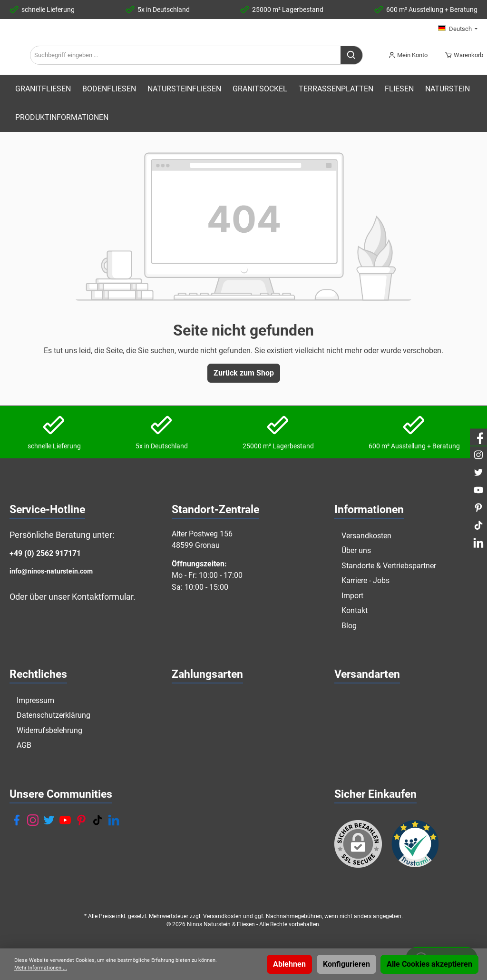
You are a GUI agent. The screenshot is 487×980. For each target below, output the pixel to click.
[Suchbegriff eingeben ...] (267, 67)
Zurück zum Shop (244, 396)
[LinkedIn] (114, 820)
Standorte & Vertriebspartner (389, 566)
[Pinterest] (81, 820)
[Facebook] (17, 820)
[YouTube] (65, 820)
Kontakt (355, 610)
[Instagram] (33, 820)
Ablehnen (289, 964)
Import (352, 596)
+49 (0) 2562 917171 (45, 554)
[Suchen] (353, 67)
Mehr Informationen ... (41, 968)
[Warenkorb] (461, 67)
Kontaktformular (102, 597)
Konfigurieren (346, 964)
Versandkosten (366, 536)
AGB (24, 746)
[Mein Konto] (408, 67)
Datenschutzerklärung (54, 716)
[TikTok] (97, 820)
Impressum (35, 700)
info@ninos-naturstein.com (51, 571)
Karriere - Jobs (365, 580)
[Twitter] (49, 820)
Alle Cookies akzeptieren (429, 964)
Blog (349, 626)
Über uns (356, 550)
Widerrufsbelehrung (49, 730)
